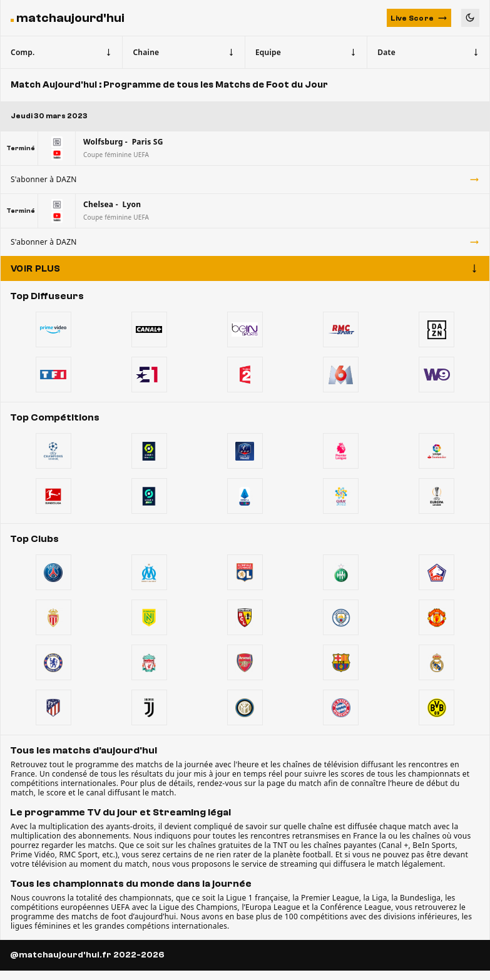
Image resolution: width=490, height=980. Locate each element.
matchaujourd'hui (70, 18)
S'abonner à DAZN (245, 179)
